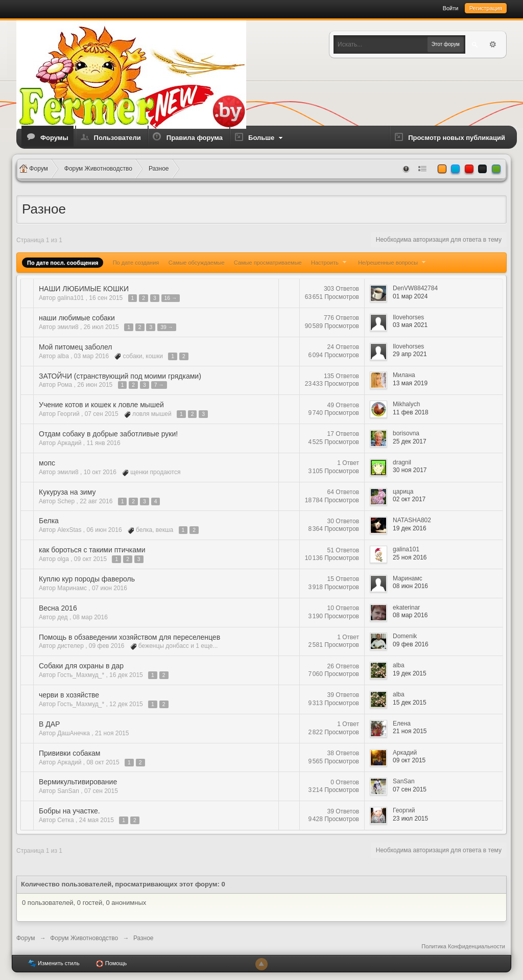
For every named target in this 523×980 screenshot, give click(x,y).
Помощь (111, 964)
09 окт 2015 (409, 760)
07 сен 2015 (410, 789)
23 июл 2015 (410, 819)
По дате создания (136, 263)
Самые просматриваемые (268, 263)
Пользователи (117, 138)
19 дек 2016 (410, 528)
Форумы (54, 138)
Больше (267, 138)
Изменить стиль (54, 964)
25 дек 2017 (410, 441)
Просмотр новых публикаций (457, 138)
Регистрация (486, 8)
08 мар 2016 (410, 615)
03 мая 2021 (410, 325)
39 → (167, 327)
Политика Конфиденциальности (463, 946)
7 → (159, 385)
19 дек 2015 (410, 673)
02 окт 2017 (409, 499)
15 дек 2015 (410, 703)
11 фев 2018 (411, 412)
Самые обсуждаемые (197, 263)
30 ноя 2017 (410, 470)
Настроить (330, 263)
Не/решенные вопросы (393, 263)
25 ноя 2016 (410, 557)
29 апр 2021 (410, 354)
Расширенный (493, 44)
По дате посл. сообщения (63, 263)
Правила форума (195, 138)
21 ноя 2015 (410, 731)
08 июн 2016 (410, 586)
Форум (26, 938)
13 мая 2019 (410, 383)
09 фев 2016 (411, 644)
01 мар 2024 (410, 296)
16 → (171, 298)
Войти (451, 8)
